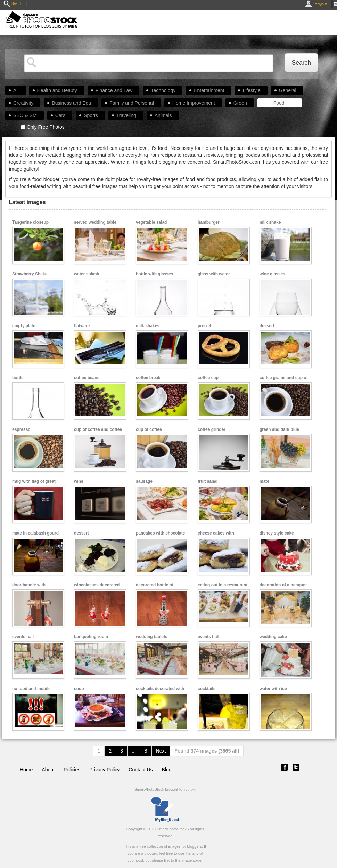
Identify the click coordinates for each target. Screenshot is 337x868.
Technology (163, 90)
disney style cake (277, 533)
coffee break (148, 378)
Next (161, 751)
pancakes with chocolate (160, 533)
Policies (72, 770)
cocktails (207, 689)
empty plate (24, 326)
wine (79, 481)
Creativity (23, 103)
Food (279, 103)
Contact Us (141, 770)
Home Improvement (194, 103)
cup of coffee (149, 429)
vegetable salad (151, 222)
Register (318, 4)
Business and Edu (71, 103)
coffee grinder (212, 429)
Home (26, 770)
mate (264, 481)
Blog (167, 770)
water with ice (273, 689)
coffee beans (87, 378)
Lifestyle (251, 90)
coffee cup (208, 378)
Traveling (126, 115)
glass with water (214, 274)
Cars (60, 115)
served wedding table (95, 222)
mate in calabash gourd (35, 533)
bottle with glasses (154, 274)
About (48, 770)
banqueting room (91, 637)
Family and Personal (132, 103)
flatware (82, 326)
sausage (144, 481)
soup (79, 689)
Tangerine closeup (30, 222)
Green (240, 103)
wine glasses (272, 274)
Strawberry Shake (30, 274)
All (16, 90)
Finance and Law (114, 90)
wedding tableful (152, 637)
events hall (23, 637)
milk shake (270, 222)
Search (13, 4)
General (288, 90)
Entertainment (209, 90)
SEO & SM (25, 115)
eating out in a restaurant (223, 585)
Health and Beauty (57, 90)
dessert (267, 326)
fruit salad (208, 481)
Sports (91, 115)
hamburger (209, 222)
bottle (18, 378)
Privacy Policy (104, 770)
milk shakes (148, 326)
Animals (163, 115)
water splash (87, 274)
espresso (21, 429)
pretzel (204, 326)
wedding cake (273, 637)
